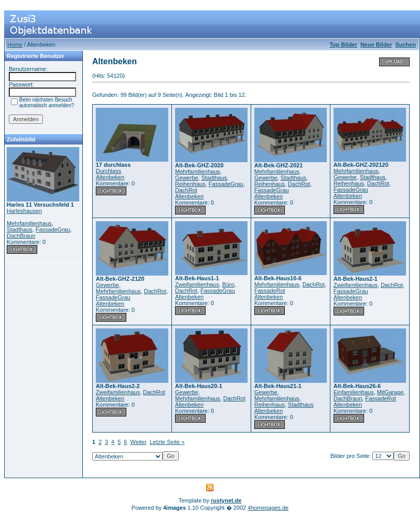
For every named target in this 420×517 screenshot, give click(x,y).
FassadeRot (270, 291)
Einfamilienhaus (354, 392)
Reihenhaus (190, 184)
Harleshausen (24, 211)
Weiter (139, 442)
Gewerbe (187, 178)
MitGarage (390, 392)
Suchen (405, 45)
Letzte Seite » (167, 442)
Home (15, 45)
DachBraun (21, 236)
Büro (228, 284)
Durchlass (108, 171)
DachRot (186, 190)
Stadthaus (20, 229)
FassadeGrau (53, 229)
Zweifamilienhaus (197, 284)
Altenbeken (110, 177)
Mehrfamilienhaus (29, 223)
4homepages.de (268, 508)
